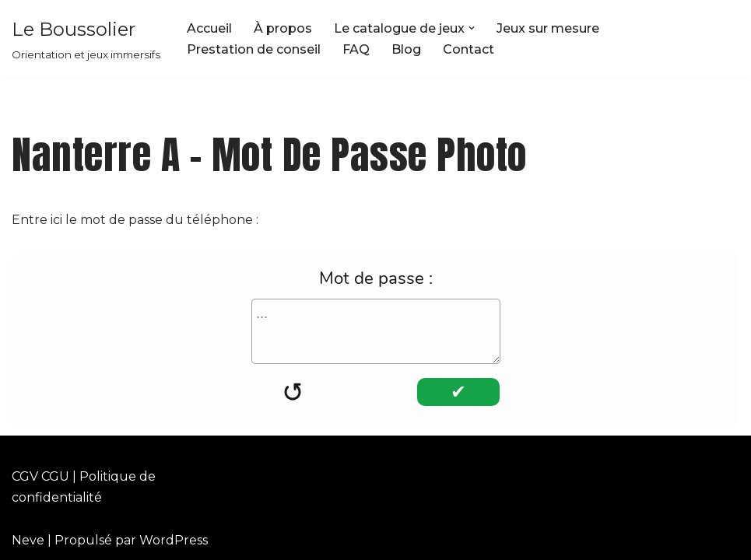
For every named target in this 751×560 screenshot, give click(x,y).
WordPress (174, 540)
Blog (406, 49)
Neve (28, 540)
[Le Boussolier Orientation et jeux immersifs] (86, 38)
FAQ (356, 49)
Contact (468, 49)
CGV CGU (40, 476)
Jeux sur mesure (548, 28)
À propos (283, 28)
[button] (472, 28)
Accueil (209, 28)
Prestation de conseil (254, 49)
